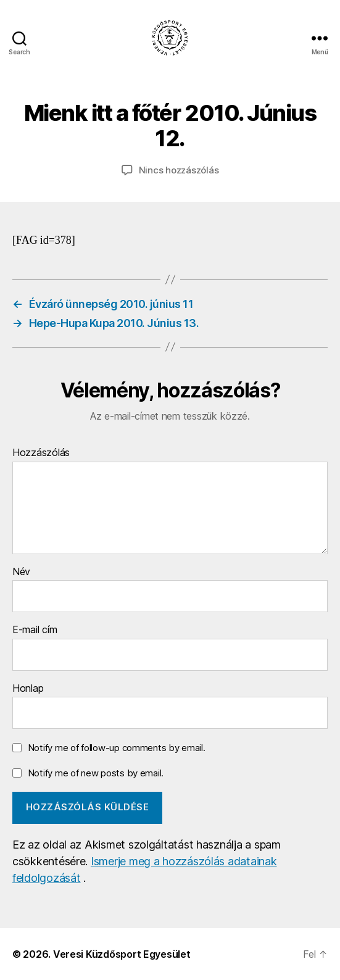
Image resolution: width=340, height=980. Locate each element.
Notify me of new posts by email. (96, 773)
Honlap (28, 689)
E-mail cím (35, 630)
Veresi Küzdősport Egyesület (122, 954)
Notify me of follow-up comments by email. (117, 748)
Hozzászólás (41, 453)
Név (21, 572)
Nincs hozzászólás (179, 170)
